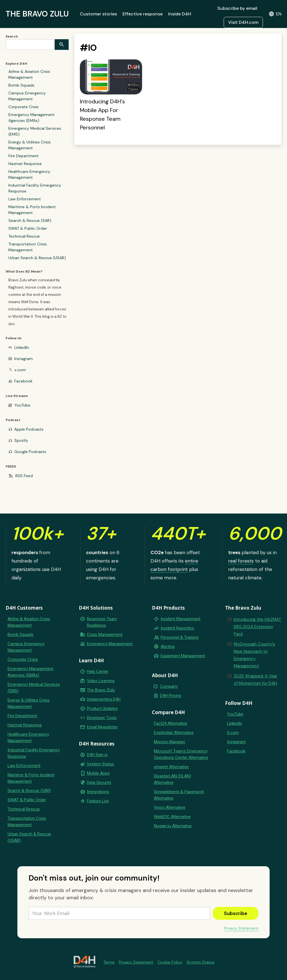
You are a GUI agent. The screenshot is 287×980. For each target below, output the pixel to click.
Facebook (23, 381)
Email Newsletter (102, 727)
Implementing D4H (104, 699)
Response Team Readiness (102, 622)
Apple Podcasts (29, 429)
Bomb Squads (21, 85)
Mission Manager (170, 742)
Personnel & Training (180, 637)
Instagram (24, 359)
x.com (20, 370)
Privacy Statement (241, 928)
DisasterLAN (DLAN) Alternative (173, 779)
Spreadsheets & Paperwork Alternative (179, 795)
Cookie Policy (170, 962)
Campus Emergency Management (27, 96)
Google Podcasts (30, 452)
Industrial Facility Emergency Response (35, 188)
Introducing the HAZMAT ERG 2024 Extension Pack (258, 627)
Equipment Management (183, 656)
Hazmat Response (25, 164)
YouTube (22, 405)
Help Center (98, 672)
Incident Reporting (177, 628)
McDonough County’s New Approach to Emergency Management (254, 655)
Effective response (143, 14)
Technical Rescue (24, 236)
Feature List (98, 801)
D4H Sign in (97, 755)
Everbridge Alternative (174, 733)
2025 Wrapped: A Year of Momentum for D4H (255, 680)
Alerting (168, 647)
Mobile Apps (98, 773)
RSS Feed (24, 476)
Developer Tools (102, 718)
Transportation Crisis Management (28, 247)
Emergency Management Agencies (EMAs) (32, 118)
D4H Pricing (171, 696)
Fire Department (24, 156)
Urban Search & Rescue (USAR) (37, 258)
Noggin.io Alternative (173, 826)
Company (169, 686)
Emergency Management (110, 644)
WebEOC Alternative (172, 817)
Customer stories (98, 14)
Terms (109, 962)
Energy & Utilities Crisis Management (30, 145)
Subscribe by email (237, 8)
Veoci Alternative (170, 807)
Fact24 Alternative (171, 723)
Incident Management (180, 619)
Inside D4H (180, 14)
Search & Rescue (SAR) (30, 220)
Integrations (98, 792)
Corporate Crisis (24, 107)
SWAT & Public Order (28, 228)
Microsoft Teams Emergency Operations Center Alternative (181, 754)
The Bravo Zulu (101, 690)
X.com (233, 733)
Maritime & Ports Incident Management (32, 210)
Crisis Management (105, 635)
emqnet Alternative (171, 767)
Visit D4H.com (243, 22)
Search (12, 36)
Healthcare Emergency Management (29, 174)
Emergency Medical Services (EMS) (35, 131)
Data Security (99, 782)
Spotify (21, 440)
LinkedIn (22, 347)
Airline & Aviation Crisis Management (29, 74)
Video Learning (101, 681)
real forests (241, 561)
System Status (100, 764)
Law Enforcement (25, 199)
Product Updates (102, 709)
